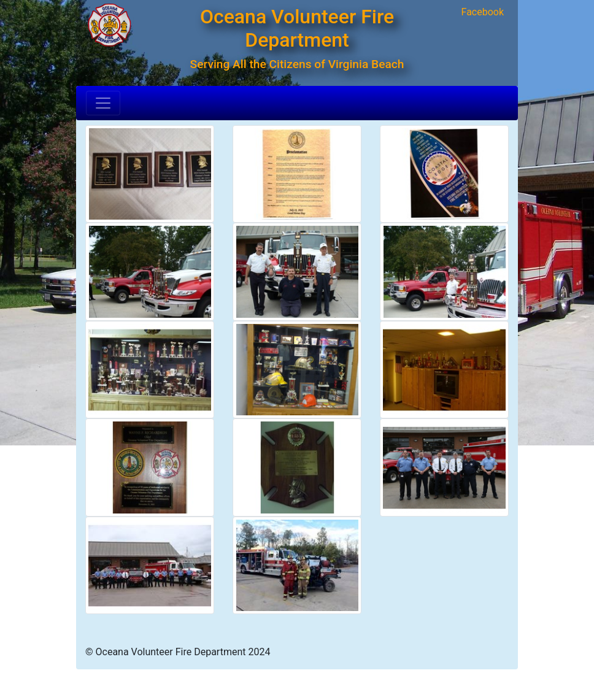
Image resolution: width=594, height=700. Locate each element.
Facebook (483, 12)
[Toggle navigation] (103, 103)
